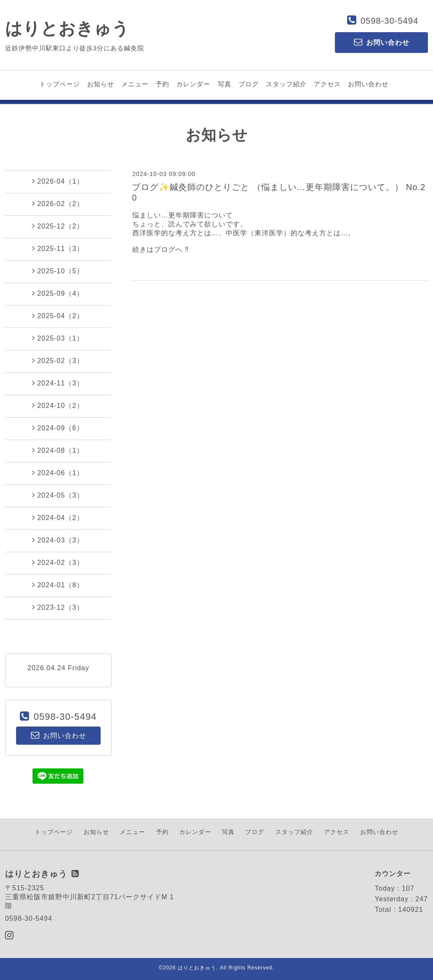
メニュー (135, 84)
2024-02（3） (58, 562)
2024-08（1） (58, 450)
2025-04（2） (58, 316)
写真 (225, 84)
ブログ (249, 84)
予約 (162, 84)
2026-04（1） (58, 181)
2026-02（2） (58, 204)
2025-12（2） (58, 226)
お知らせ (101, 84)
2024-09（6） (58, 428)
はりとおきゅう (67, 28)
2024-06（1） (58, 473)
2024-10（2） (58, 405)
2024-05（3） (58, 495)
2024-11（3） (58, 383)
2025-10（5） (58, 271)
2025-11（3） (58, 248)
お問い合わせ (368, 84)
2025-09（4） (58, 293)
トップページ (60, 84)
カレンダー (193, 84)
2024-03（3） (58, 540)
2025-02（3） (58, 361)
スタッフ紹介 (286, 84)
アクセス (327, 84)
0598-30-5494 (390, 21)
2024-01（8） (58, 585)
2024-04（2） (58, 518)
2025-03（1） (58, 338)
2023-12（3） (58, 607)
